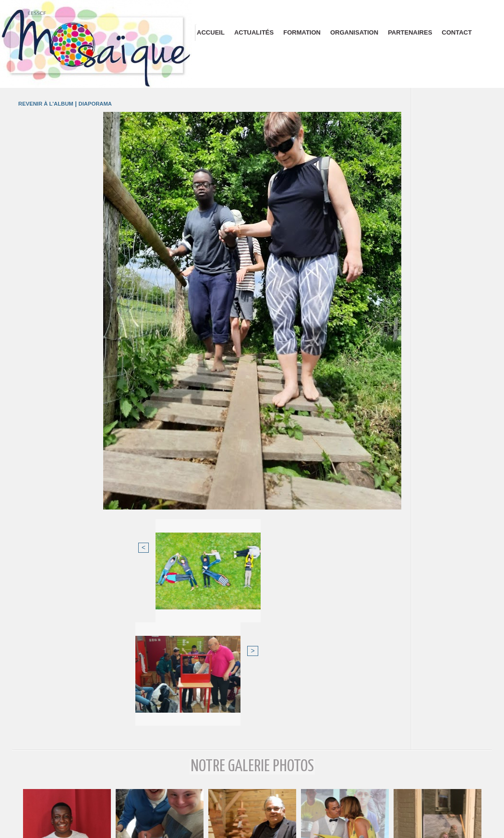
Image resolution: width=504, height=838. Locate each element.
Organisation (354, 32)
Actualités (254, 32)
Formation (302, 32)
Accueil (211, 32)
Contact (457, 32)
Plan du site (252, 832)
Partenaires (410, 32)
